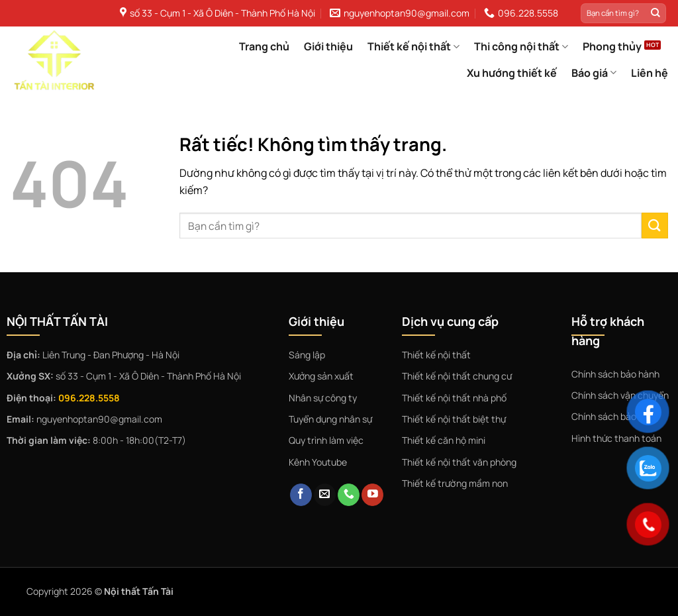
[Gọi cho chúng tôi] (349, 495)
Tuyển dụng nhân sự (330, 419)
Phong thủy (612, 46)
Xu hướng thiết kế (512, 73)
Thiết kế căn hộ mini (444, 440)
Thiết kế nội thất (413, 46)
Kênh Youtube (318, 462)
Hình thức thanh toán (616, 438)
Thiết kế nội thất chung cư (457, 376)
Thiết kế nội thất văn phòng (459, 462)
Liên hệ (650, 73)
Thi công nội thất (521, 46)
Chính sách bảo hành (615, 374)
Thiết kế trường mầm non (455, 483)
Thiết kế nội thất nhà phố (454, 398)
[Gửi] (655, 13)
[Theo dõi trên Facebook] (301, 495)
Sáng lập (307, 355)
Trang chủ (264, 46)
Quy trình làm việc (326, 440)
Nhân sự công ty (323, 398)
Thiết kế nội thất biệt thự (454, 419)
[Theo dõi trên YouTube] (372, 495)
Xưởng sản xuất (321, 376)
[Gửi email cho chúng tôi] (325, 495)
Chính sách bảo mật (613, 416)
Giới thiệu (328, 46)
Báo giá (594, 73)
